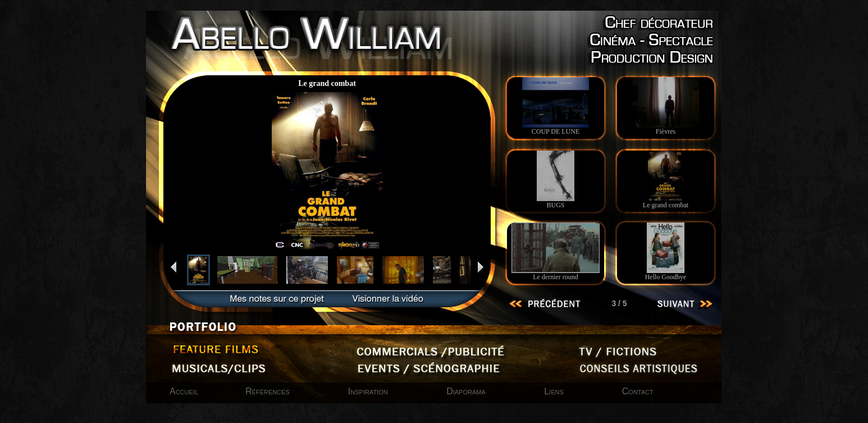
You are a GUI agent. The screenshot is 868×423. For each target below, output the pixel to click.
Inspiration (369, 391)
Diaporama (467, 391)
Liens (554, 391)
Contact (638, 391)
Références (268, 391)
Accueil (184, 391)
